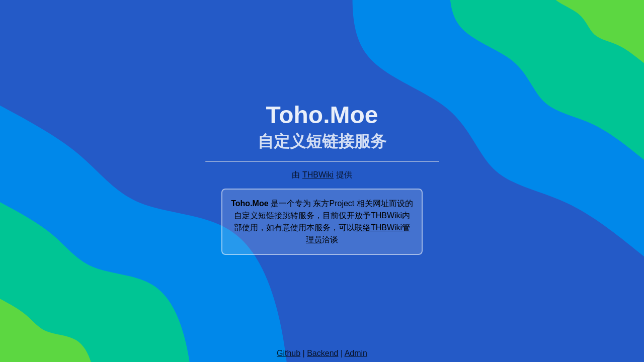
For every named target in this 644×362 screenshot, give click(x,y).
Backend (323, 353)
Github (289, 353)
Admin (356, 353)
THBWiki (318, 175)
